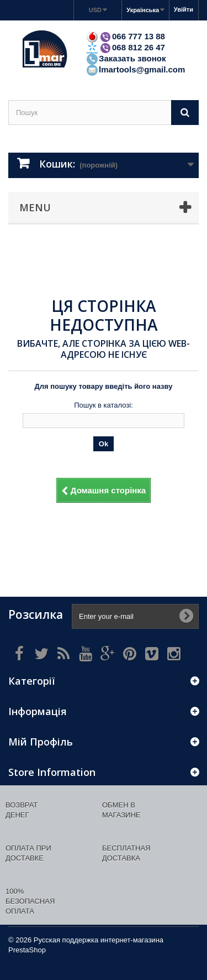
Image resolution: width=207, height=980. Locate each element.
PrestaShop (27, 950)
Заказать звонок (126, 58)
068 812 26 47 (125, 47)
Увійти (184, 9)
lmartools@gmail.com (135, 69)
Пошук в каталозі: (104, 405)
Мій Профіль (41, 742)
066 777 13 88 (125, 36)
